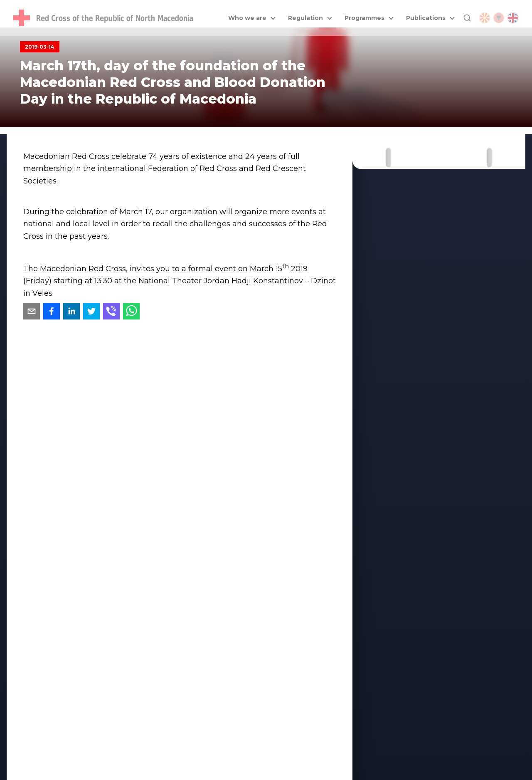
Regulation (305, 18)
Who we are (247, 18)
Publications (426, 18)
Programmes (365, 18)
